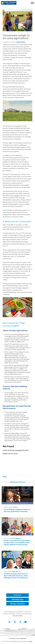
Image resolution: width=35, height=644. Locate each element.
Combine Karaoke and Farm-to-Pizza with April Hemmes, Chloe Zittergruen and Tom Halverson (16, 576)
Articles (15, 507)
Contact (18, 595)
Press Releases (17, 538)
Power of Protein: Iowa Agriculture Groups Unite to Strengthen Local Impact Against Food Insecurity (17, 543)
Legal (30, 641)
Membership (18, 599)
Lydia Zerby (20, 42)
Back (5, 477)
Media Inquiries (17, 604)
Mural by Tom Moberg (17, 638)
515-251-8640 (17, 616)
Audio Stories (16, 572)
